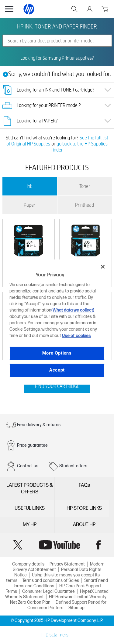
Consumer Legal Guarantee (48, 591)
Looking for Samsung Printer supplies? (57, 58)
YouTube (59, 545)
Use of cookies (76, 336)
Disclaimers (57, 635)
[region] (57, 322)
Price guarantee (32, 445)
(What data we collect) (73, 310)
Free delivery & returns (39, 425)
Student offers (73, 466)
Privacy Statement (67, 564)
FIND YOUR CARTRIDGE (57, 386)
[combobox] (57, 41)
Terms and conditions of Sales (51, 581)
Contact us (28, 466)
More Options (57, 353)
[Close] (103, 267)
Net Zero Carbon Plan (30, 602)
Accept (57, 370)
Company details (28, 564)
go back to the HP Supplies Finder (79, 147)
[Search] (57, 41)
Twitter (18, 545)
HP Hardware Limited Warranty (78, 597)
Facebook (98, 545)
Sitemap (76, 608)
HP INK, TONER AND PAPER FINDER (57, 26)
